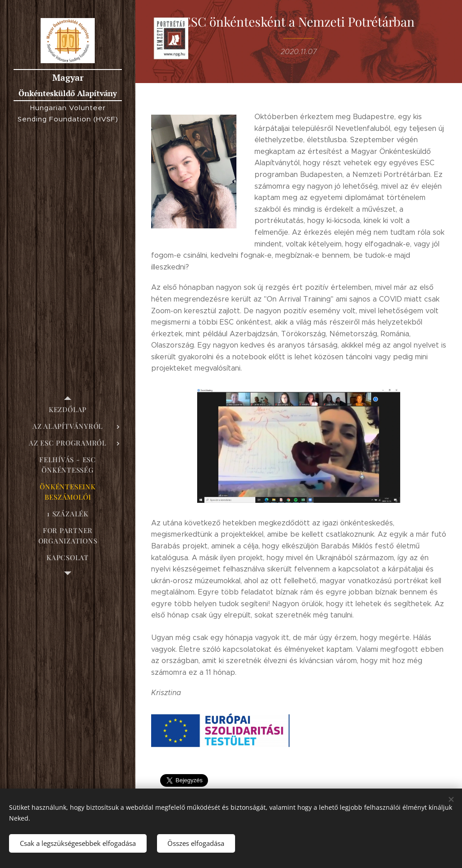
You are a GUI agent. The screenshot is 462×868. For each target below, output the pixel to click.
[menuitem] (68, 410)
